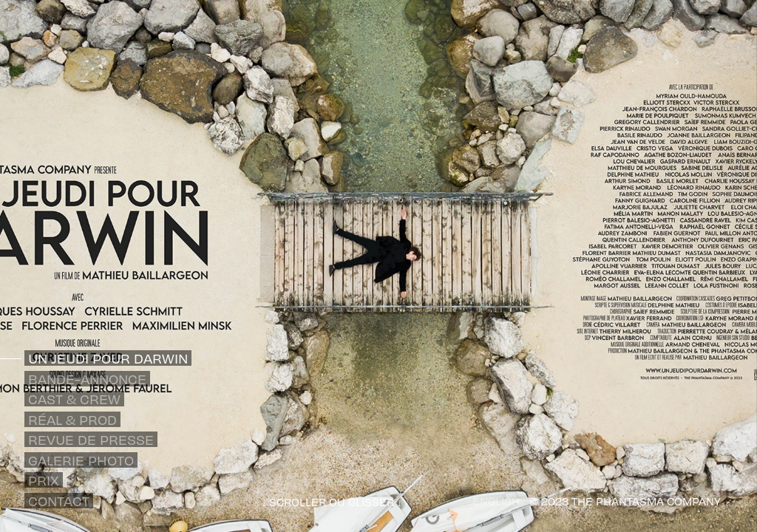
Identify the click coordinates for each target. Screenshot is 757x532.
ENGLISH (496, 501)
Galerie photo (81, 460)
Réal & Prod (72, 419)
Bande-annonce (87, 379)
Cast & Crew (74, 399)
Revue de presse (91, 439)
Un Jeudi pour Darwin (108, 358)
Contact (59, 501)
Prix (44, 480)
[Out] (727, 500)
